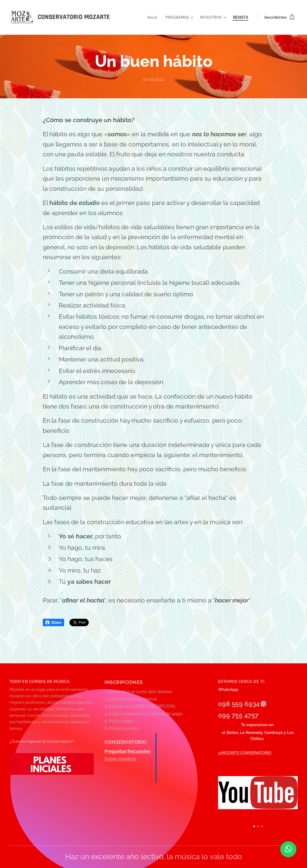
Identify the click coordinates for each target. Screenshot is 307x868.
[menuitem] (149, 17)
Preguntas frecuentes (127, 751)
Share (54, 622)
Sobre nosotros (120, 759)
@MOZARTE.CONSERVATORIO (245, 753)
